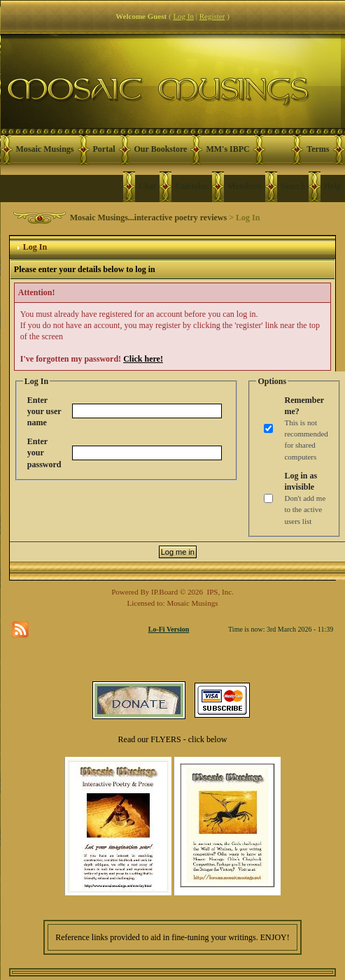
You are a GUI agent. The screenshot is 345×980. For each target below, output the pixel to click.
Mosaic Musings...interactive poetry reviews (148, 218)
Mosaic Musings (45, 149)
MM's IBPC (227, 149)
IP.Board (164, 592)
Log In (183, 16)
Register (212, 16)
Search (293, 186)
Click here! (143, 359)
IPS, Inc (219, 592)
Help (333, 186)
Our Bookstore (161, 149)
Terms (318, 149)
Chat (147, 186)
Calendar (192, 186)
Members (245, 186)
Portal (104, 149)
